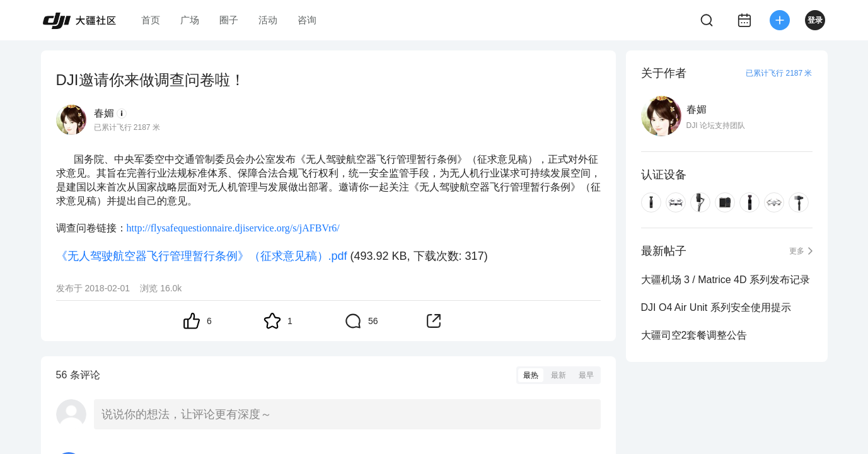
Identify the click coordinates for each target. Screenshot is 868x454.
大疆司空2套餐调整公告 (694, 335)
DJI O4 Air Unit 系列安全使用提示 (716, 307)
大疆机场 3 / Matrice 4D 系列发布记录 (726, 280)
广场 (190, 20)
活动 (268, 20)
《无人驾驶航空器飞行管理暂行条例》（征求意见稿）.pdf (202, 256)
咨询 (307, 20)
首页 (151, 20)
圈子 (229, 20)
